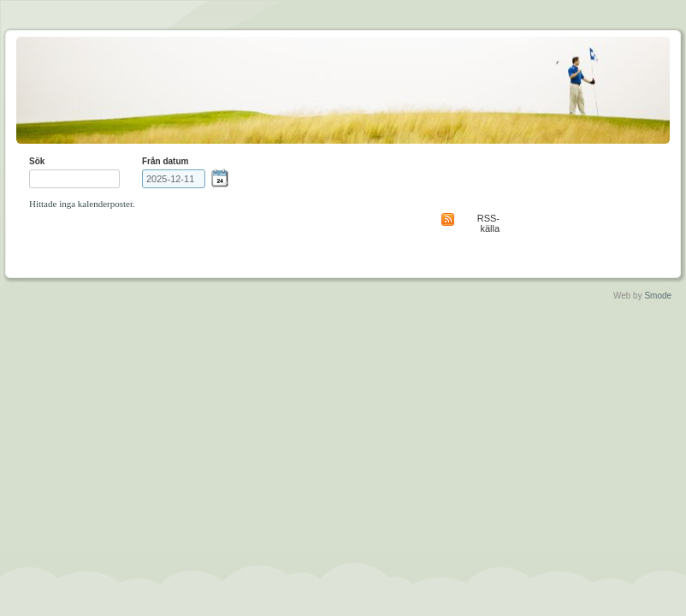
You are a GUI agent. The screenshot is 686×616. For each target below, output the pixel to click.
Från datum (165, 161)
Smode (658, 296)
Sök (37, 161)
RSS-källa (488, 223)
